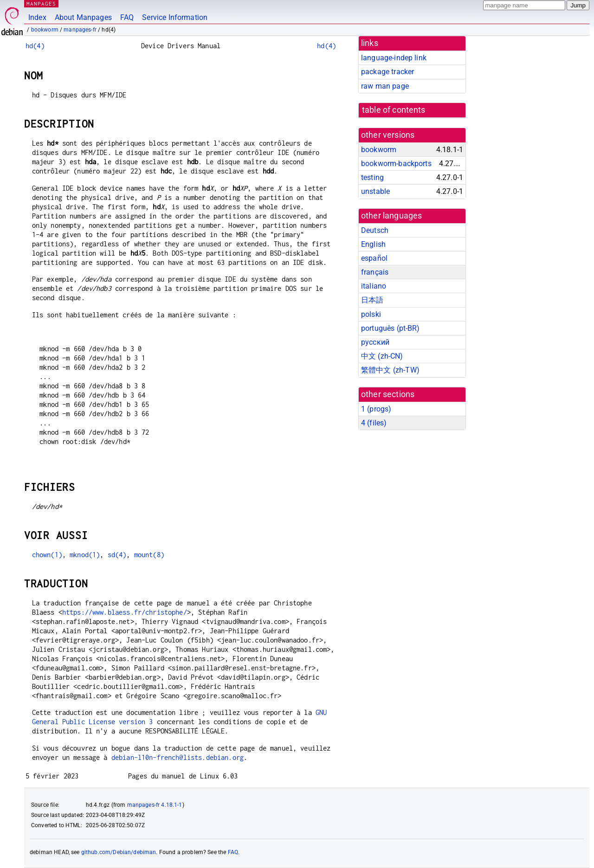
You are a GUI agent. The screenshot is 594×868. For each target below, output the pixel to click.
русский (375, 342)
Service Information (175, 17)
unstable (375, 191)
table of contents (394, 110)
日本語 (372, 300)
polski (371, 314)
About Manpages (83, 17)
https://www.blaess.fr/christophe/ (125, 612)
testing (372, 177)
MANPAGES (41, 3)
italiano (374, 286)
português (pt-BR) (391, 328)
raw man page (385, 86)
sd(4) (117, 555)
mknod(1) (85, 555)
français (375, 272)
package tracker (387, 72)
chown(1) (47, 555)
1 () (376, 409)
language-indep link (394, 58)
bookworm (45, 30)
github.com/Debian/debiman (119, 852)
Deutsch (375, 230)
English (373, 244)
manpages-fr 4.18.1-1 (155, 805)
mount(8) (149, 555)
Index (37, 17)
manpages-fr (80, 30)
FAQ (127, 17)
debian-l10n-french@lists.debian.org (178, 757)
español (374, 258)
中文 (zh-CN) (382, 356)
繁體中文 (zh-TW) (390, 370)
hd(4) (35, 46)
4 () (374, 423)
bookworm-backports (396, 164)
